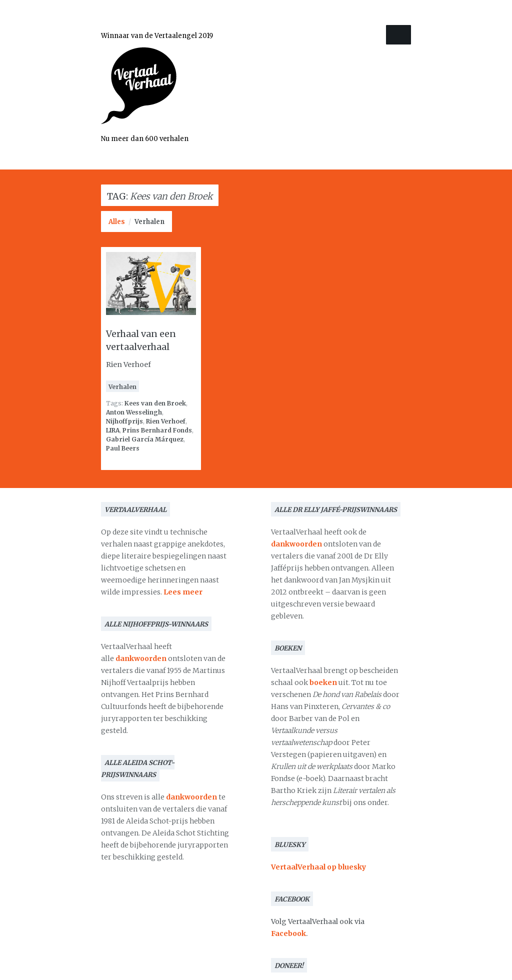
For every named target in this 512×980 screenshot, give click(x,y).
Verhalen (149, 222)
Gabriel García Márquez (145, 439)
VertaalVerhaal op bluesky (318, 867)
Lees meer (183, 592)
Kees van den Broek (155, 403)
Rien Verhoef (166, 421)
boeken (323, 682)
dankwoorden (141, 658)
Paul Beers (123, 448)
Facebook (288, 933)
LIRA (113, 430)
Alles (117, 222)
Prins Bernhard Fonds (157, 430)
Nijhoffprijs (124, 421)
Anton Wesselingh (134, 412)
